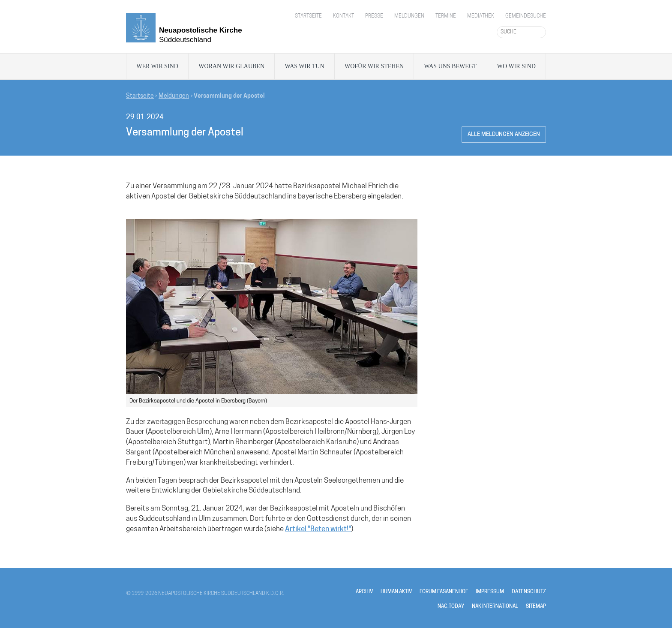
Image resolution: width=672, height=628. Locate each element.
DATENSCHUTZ (529, 592)
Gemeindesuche (526, 16)
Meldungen (409, 16)
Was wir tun (304, 66)
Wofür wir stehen (374, 66)
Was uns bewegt (451, 66)
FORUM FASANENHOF (444, 592)
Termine (446, 16)
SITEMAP (536, 607)
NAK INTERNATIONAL (495, 607)
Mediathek (481, 16)
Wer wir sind (157, 66)
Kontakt (343, 16)
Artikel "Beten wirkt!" (318, 529)
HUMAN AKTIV (396, 592)
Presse (374, 16)
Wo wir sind (516, 66)
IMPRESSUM (490, 592)
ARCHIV (364, 592)
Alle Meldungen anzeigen (504, 134)
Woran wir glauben (231, 66)
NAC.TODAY (451, 607)
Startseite (308, 16)
